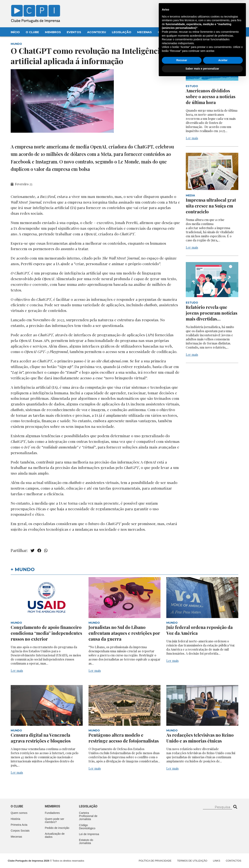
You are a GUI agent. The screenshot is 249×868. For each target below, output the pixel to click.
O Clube (32, 32)
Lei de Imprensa (89, 834)
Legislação (122, 32)
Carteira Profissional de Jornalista (88, 816)
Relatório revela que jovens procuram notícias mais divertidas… (212, 313)
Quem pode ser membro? (55, 820)
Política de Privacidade (155, 861)
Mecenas (144, 32)
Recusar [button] (182, 849)
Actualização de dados (55, 835)
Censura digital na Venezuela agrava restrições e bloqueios (41, 738)
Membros (53, 32)
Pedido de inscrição (57, 828)
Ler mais (192, 138)
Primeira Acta (19, 825)
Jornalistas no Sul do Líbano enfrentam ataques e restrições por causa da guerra (124, 633)
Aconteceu (97, 32)
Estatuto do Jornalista (86, 842)
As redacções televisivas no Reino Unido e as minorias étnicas (200, 738)
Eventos (74, 32)
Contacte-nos (228, 7)
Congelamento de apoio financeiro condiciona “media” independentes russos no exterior (46, 633)
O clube (17, 806)
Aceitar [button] (223, 849)
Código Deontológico (87, 827)
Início (15, 32)
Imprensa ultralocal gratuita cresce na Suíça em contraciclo (211, 206)
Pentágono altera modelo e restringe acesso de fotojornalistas (124, 738)
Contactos (168, 32)
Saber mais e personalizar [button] (202, 857)
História (15, 819)
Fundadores (52, 813)
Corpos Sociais (20, 831)
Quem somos (19, 813)
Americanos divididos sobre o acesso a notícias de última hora (211, 96)
